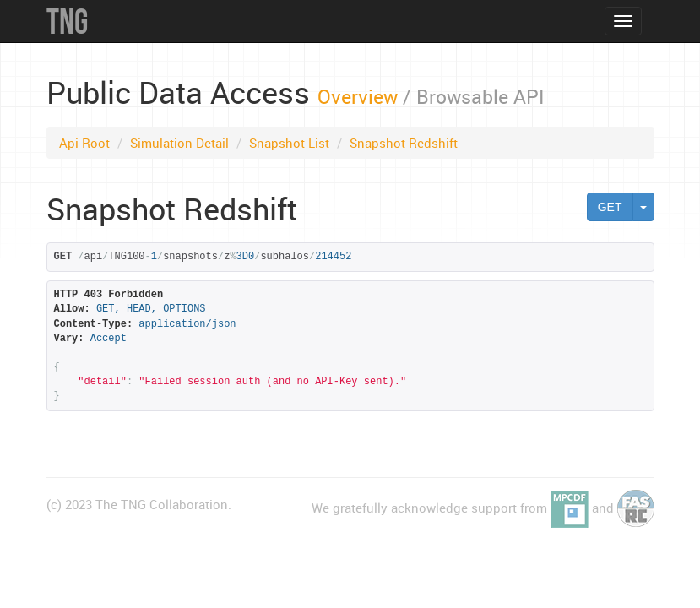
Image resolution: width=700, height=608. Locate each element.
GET (610, 207)
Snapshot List (289, 143)
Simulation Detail (179, 143)
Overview (358, 96)
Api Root (84, 143)
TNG (67, 21)
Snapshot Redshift (404, 143)
